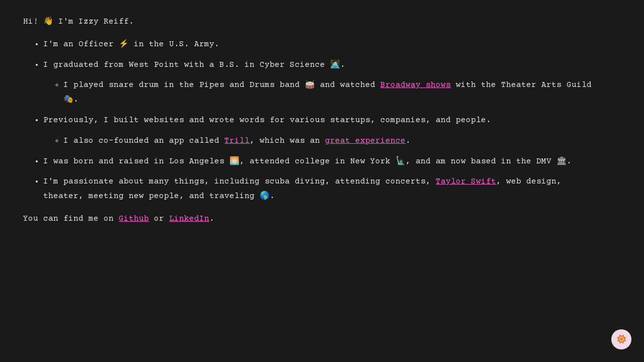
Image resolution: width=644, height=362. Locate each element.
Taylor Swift (466, 182)
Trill (237, 141)
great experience (365, 141)
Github (134, 219)
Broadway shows (416, 85)
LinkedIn (189, 219)
